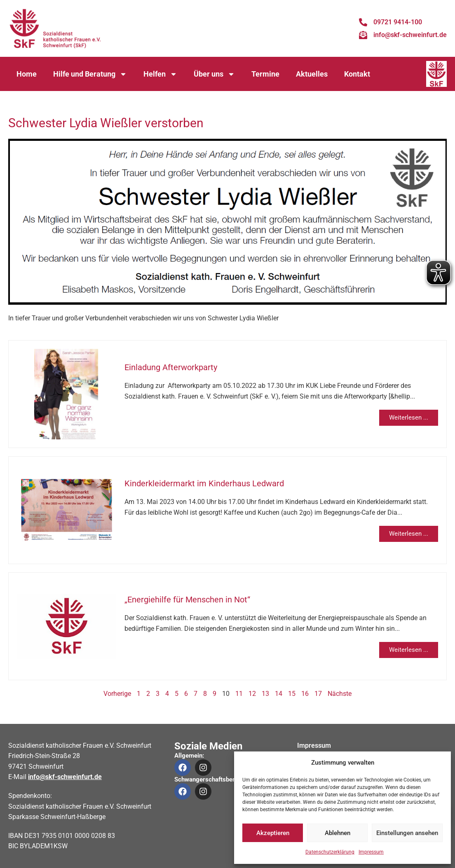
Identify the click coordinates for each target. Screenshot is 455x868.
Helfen (160, 74)
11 (239, 694)
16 (305, 694)
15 (292, 694)
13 (265, 694)
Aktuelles (312, 74)
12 (252, 694)
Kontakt (357, 74)
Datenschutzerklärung (330, 852)
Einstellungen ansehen (407, 833)
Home (27, 74)
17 (318, 694)
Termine (265, 74)
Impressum (371, 852)
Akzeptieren (273, 833)
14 (279, 694)
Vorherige (117, 694)
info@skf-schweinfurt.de (65, 777)
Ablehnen (338, 833)
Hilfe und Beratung (90, 74)
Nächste (340, 694)
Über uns (214, 74)
